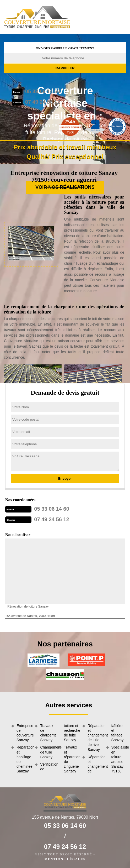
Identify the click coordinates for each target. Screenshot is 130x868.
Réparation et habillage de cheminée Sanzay (24, 759)
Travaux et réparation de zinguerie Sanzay (71, 759)
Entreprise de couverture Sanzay (24, 733)
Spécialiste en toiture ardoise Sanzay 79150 (119, 759)
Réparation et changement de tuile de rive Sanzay (95, 738)
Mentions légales (65, 859)
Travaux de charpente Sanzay (47, 733)
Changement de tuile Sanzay (47, 752)
